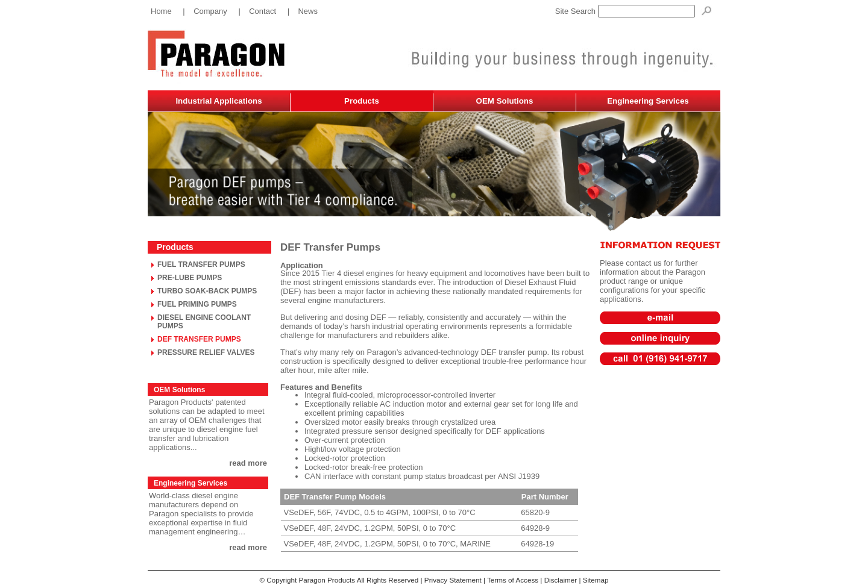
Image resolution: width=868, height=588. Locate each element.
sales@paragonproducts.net (660, 313)
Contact (263, 11)
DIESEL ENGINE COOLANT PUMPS (204, 322)
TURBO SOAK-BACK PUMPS (207, 291)
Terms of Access (513, 580)
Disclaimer (561, 580)
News (308, 11)
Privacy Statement (453, 580)
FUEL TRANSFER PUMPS (201, 264)
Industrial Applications (219, 101)
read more (248, 463)
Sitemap (596, 580)
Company (210, 11)
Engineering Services (648, 101)
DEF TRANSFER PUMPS (199, 339)
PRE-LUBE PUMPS (190, 278)
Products (362, 101)
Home (161, 11)
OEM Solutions (505, 101)
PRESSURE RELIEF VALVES (206, 352)
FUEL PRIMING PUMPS (197, 304)
